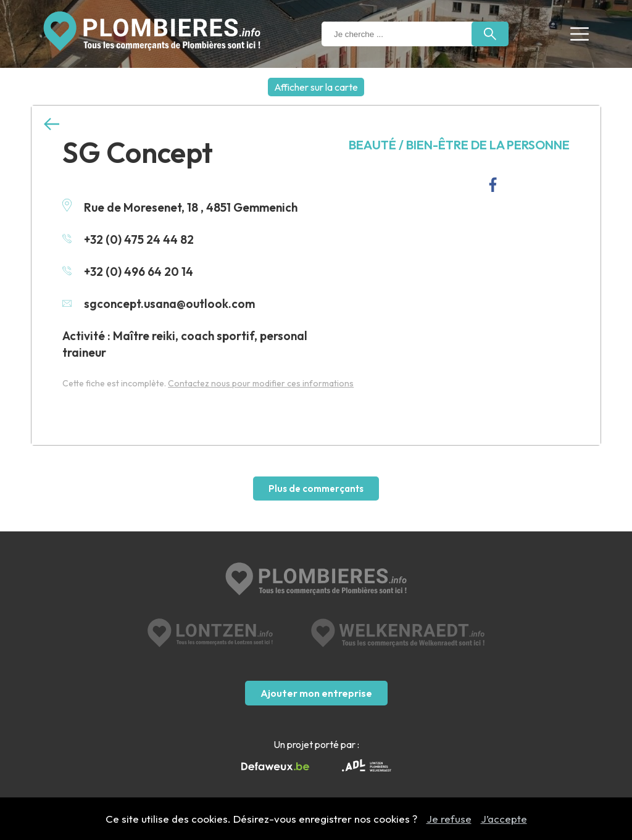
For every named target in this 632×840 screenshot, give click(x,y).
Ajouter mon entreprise (316, 693)
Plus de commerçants (316, 489)
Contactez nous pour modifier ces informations (261, 383)
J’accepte (504, 819)
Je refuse (449, 819)
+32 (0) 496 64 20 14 (128, 272)
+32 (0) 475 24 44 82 (128, 239)
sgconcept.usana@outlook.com (159, 304)
